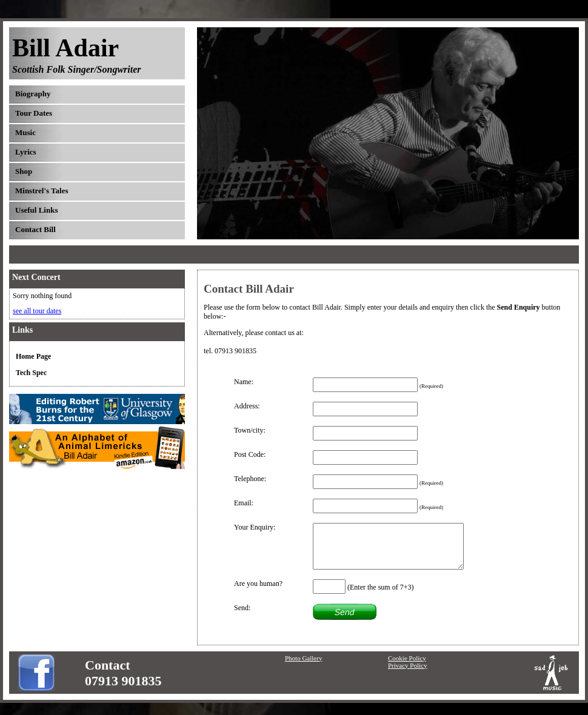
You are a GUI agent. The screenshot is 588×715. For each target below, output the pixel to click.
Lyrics (26, 152)
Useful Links (36, 210)
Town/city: (250, 430)
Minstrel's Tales (42, 191)
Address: (247, 406)
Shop (24, 171)
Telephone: (250, 479)
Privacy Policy (407, 665)
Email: (244, 503)
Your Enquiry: (255, 527)
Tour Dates (34, 113)
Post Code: (250, 454)
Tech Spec (31, 373)
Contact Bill (35, 229)
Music (25, 132)
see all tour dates (37, 311)
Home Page (33, 356)
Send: (242, 608)
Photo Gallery (303, 658)
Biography (33, 94)
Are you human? (258, 584)
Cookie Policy (407, 658)
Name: (244, 382)
